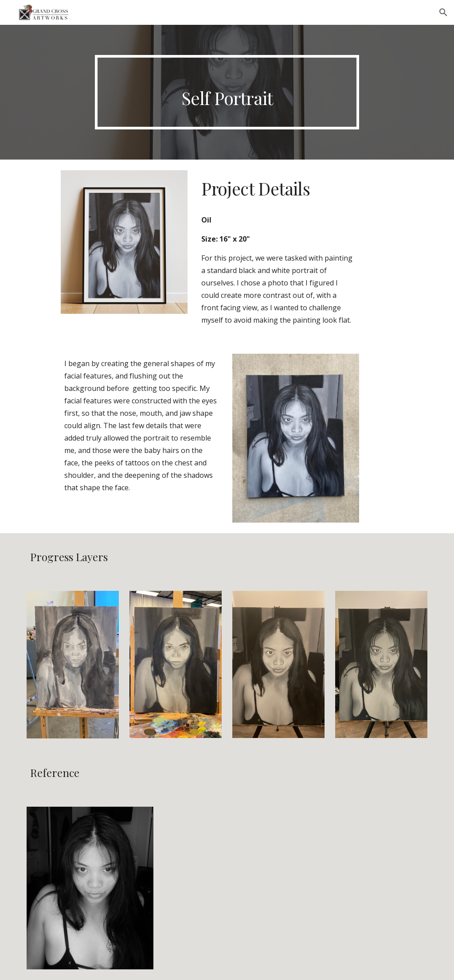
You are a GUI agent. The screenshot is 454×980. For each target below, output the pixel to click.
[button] (443, 12)
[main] (227, 92)
